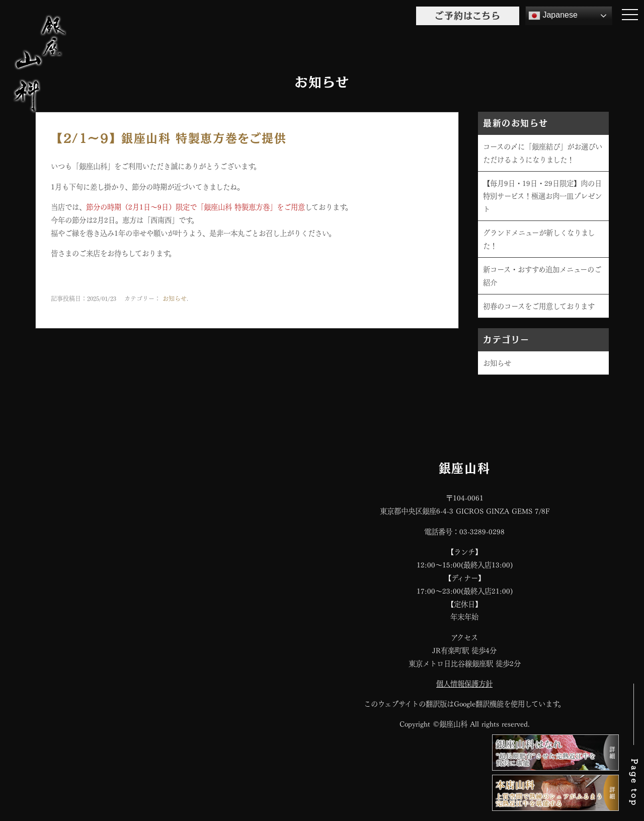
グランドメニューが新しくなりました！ (539, 239)
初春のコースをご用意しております (539, 306)
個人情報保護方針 (464, 683)
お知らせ (175, 298)
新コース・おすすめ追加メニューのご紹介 (542, 275)
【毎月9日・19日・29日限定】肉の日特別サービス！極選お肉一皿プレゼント (542, 196)
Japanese (553, 16)
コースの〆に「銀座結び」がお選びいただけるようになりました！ (543, 153)
